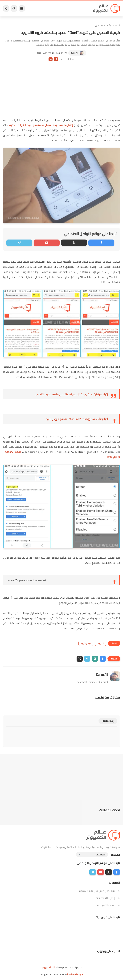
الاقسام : (115, 855)
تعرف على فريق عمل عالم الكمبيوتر (99, 891)
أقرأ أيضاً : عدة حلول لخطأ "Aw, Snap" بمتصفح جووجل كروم (77, 419)
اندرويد (96, 25)
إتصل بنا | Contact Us (107, 898)
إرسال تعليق (108, 721)
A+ (56, 59)
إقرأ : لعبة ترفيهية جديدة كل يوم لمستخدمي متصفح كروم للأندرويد (71, 394)
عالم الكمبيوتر (49, 967)
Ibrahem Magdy (75, 974)
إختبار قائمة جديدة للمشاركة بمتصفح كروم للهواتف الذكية (41, 125)
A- (50, 59)
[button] (103, 659)
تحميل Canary (13, 452)
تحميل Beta (114, 457)
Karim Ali (74, 53)
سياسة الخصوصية (109, 905)
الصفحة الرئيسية (112, 25)
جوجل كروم (86, 643)
